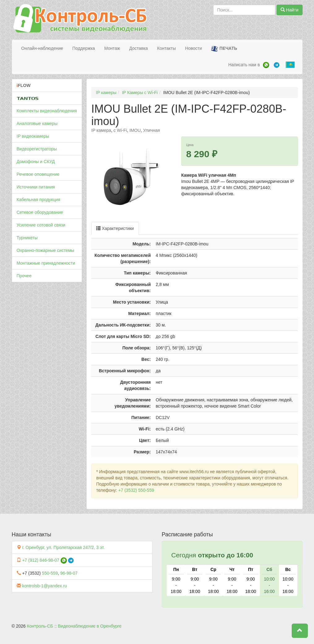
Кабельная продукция (39, 200)
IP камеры (106, 93)
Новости (193, 48)
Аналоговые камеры (37, 123)
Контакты (166, 48)
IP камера (101, 130)
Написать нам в (244, 65)
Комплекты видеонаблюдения (47, 111)
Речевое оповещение (38, 174)
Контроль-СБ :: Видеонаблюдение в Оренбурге (74, 626)
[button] (300, 631)
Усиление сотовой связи (41, 225)
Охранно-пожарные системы (45, 250)
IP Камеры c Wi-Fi (140, 93)
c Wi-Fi (120, 130)
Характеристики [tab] (115, 228)
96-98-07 (69, 573)
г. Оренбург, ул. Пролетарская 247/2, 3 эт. (63, 547)
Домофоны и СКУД (36, 162)
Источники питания (36, 187)
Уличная (152, 130)
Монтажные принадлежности (46, 263)
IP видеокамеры (33, 136)
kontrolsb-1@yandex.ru (44, 586)
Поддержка (84, 48)
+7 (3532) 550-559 (136, 490)
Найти (290, 10)
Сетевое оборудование (40, 212)
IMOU (135, 130)
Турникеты (27, 238)
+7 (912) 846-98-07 (41, 560)
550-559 (50, 573)
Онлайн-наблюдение (42, 48)
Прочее (24, 276)
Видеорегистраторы (37, 149)
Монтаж (112, 48)
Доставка (139, 48)
